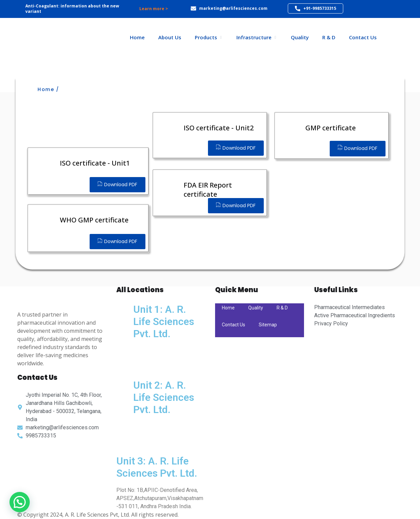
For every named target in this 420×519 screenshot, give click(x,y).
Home (137, 37)
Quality (300, 37)
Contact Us (363, 37)
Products (206, 37)
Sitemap (268, 325)
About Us (170, 37)
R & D (329, 37)
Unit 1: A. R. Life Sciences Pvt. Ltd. (164, 321)
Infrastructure (254, 37)
